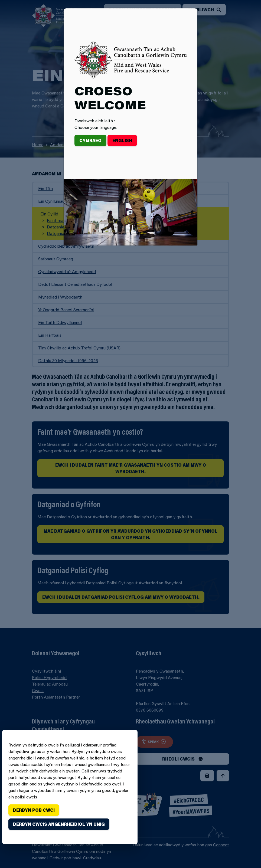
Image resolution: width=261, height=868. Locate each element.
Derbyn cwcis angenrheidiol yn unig (59, 824)
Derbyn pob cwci (34, 810)
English (122, 140)
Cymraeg (90, 140)
